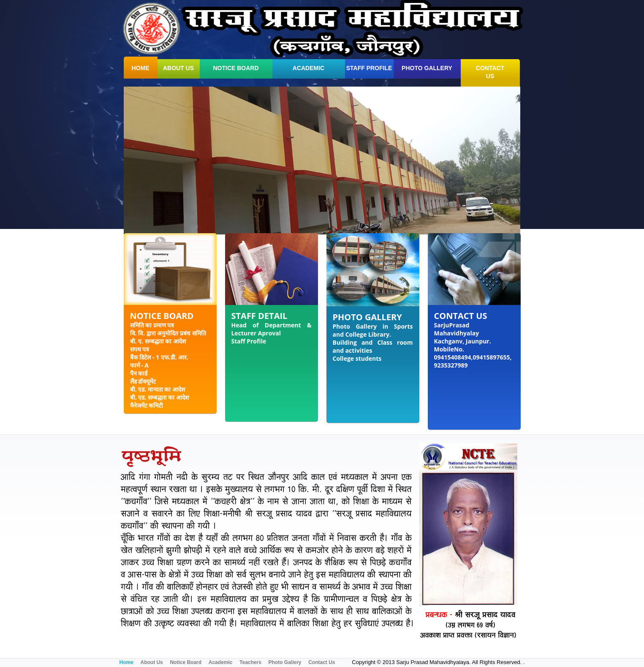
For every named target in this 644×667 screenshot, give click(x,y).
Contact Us (322, 662)
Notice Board (236, 68)
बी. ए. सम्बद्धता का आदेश (158, 341)
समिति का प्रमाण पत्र (152, 325)
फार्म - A (139, 365)
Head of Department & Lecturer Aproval (272, 329)
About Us (151, 662)
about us (178, 68)
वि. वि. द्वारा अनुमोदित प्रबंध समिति (168, 333)
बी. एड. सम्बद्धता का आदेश (160, 397)
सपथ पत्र (140, 349)
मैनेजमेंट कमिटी (147, 405)
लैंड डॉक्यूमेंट (143, 381)
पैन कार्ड (139, 373)
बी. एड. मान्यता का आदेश (158, 389)
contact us (490, 72)
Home (126, 662)
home (141, 68)
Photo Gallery (427, 68)
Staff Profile (369, 68)
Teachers (250, 662)
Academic (308, 68)
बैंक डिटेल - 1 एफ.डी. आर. (159, 357)
